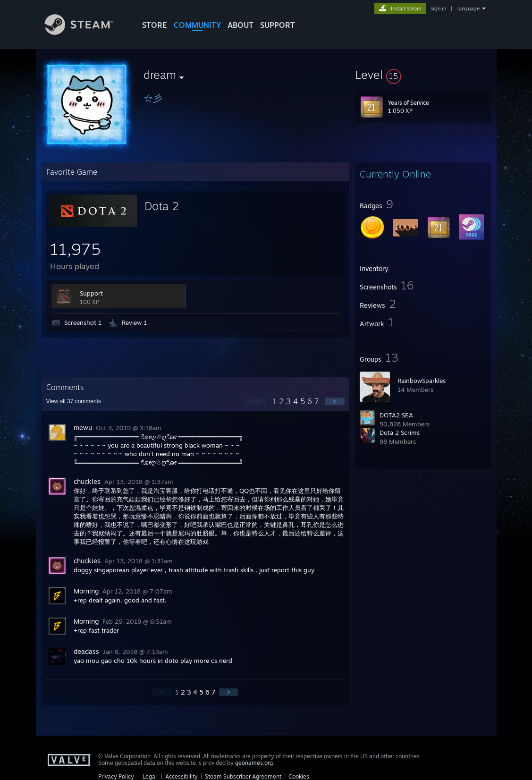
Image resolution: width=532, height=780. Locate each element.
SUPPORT (278, 25)
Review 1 (134, 322)
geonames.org (254, 763)
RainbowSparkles (422, 381)
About (241, 25)
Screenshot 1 (83, 322)
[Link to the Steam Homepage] (86, 32)
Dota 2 (162, 206)
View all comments (74, 401)
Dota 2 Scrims (400, 432)
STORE (155, 25)
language (469, 8)
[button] (423, 75)
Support (91, 293)
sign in (438, 8)
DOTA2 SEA (396, 415)
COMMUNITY (197, 25)
